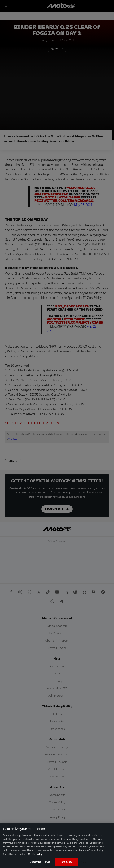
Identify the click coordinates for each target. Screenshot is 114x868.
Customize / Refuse (40, 862)
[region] (57, 846)
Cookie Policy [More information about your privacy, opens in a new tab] (35, 854)
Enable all (66, 862)
